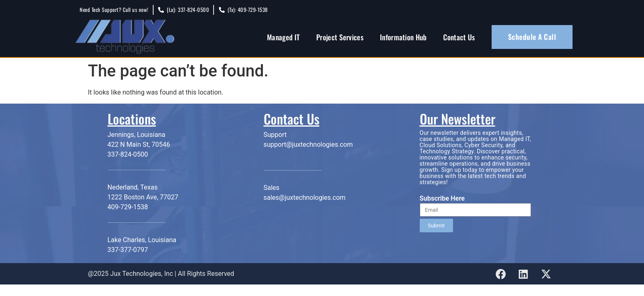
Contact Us (459, 37)
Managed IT (283, 37)
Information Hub (403, 37)
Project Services (340, 37)
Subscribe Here (442, 199)
